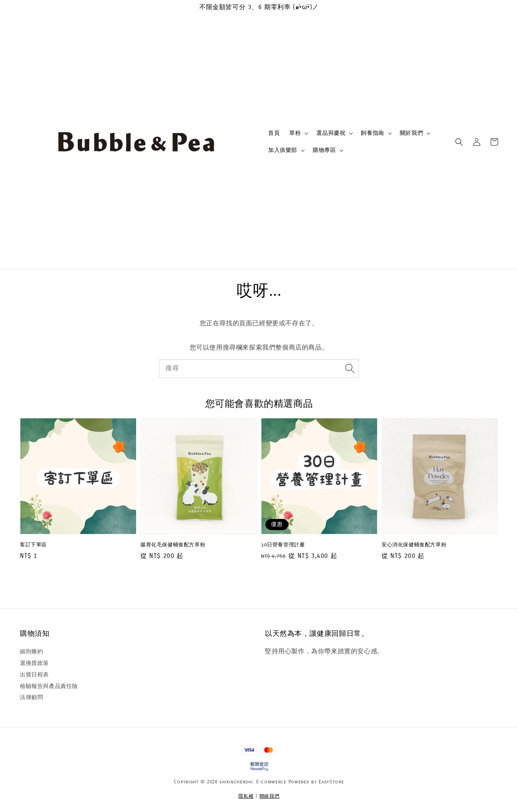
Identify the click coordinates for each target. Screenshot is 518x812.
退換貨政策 (34, 663)
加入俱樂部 (283, 150)
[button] (459, 142)
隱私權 (246, 796)
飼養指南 (372, 133)
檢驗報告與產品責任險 (49, 686)
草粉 (295, 133)
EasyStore (331, 782)
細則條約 (31, 652)
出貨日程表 (34, 675)
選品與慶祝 (331, 133)
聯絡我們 (270, 796)
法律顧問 (31, 697)
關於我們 (411, 133)
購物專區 (324, 150)
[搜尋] (350, 368)
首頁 (274, 133)
